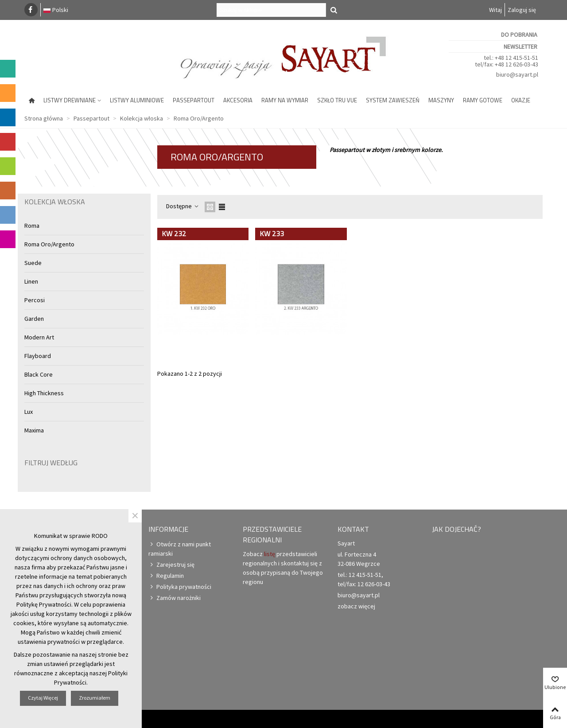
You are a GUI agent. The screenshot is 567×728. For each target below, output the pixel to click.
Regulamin (166, 576)
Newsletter (520, 47)
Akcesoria (238, 100)
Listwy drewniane (70, 100)
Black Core (39, 374)
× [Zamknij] (135, 516)
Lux (29, 412)
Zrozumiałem (95, 698)
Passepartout (194, 100)
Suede (33, 263)
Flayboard (38, 356)
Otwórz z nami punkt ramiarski (180, 549)
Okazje (521, 100)
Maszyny (441, 100)
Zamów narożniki (175, 598)
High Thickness (44, 393)
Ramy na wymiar (285, 100)
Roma (32, 226)
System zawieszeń (393, 100)
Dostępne (183, 206)
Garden (34, 319)
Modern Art (39, 337)
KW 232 (174, 234)
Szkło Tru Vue (337, 100)
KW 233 (272, 234)
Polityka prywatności (180, 587)
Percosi (35, 300)
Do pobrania (519, 35)
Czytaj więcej (43, 698)
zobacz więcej (356, 606)
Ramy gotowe (483, 100)
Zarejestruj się (171, 565)
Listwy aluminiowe (137, 100)
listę (270, 554)
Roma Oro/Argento (49, 244)
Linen (31, 281)
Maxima (34, 430)
